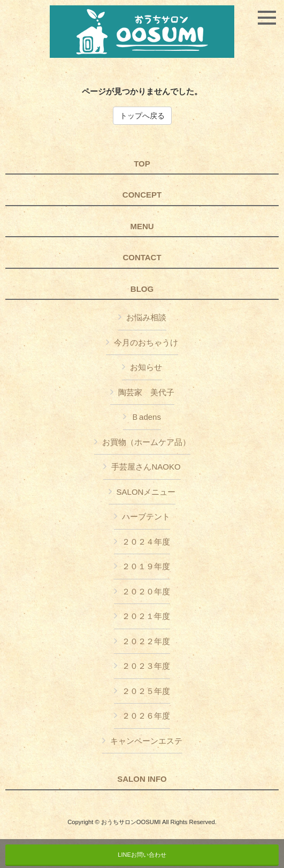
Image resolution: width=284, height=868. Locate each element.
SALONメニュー (146, 492)
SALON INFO (142, 779)
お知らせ (146, 367)
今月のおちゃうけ (146, 342)
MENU (142, 227)
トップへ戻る (142, 116)
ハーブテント (146, 516)
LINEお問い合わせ (142, 855)
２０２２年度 (146, 641)
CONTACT (142, 258)
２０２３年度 (146, 666)
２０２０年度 (146, 591)
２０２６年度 (146, 716)
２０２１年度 (146, 616)
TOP (142, 164)
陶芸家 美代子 (146, 392)
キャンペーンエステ (146, 741)
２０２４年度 (146, 542)
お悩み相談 (146, 317)
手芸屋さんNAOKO (146, 467)
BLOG (142, 289)
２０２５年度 (146, 691)
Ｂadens (146, 417)
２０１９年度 (146, 566)
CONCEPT (142, 195)
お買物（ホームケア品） (146, 442)
